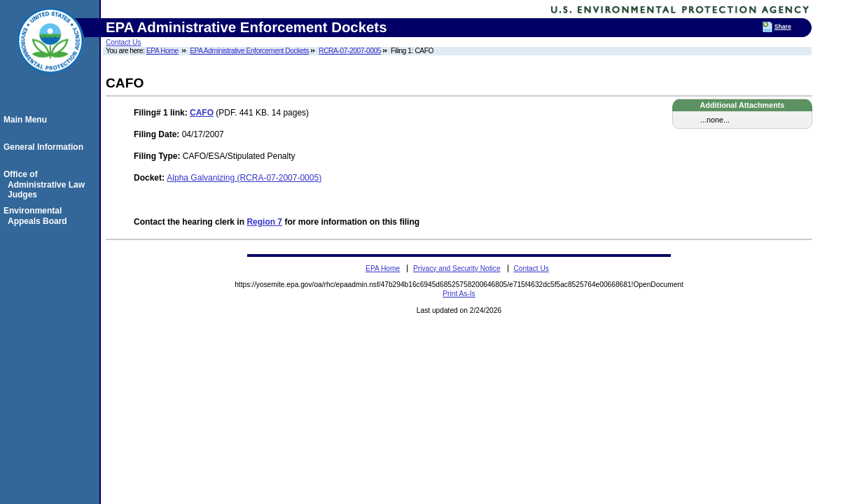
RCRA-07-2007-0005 (350, 51)
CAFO (202, 113)
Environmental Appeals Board (37, 216)
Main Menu (27, 120)
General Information (46, 147)
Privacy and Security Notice (457, 268)
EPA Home (162, 51)
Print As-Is (459, 294)
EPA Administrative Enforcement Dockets (249, 51)
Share (783, 27)
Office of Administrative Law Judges (46, 184)
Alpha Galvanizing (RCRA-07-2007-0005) (244, 178)
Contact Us (123, 42)
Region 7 (264, 222)
